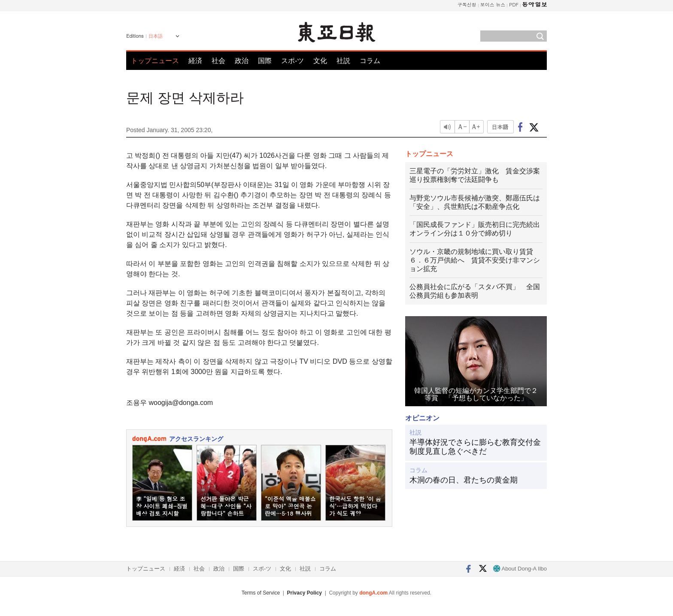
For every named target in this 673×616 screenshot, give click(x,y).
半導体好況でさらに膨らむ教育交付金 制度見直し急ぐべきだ (476, 447)
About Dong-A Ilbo (520, 569)
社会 (218, 61)
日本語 (156, 36)
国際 (265, 61)
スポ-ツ (293, 61)
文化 (320, 61)
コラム (370, 61)
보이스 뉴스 (493, 5)
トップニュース (155, 61)
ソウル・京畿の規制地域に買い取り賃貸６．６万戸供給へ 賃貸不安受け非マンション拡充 (475, 260)
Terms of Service (261, 593)
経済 (195, 61)
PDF (514, 5)
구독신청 (467, 5)
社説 (343, 61)
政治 (242, 61)
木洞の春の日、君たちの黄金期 (464, 480)
